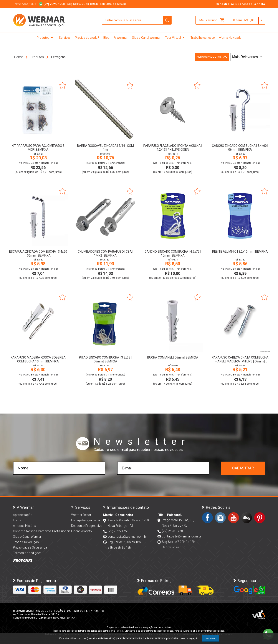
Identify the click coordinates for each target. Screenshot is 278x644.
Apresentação (23, 515)
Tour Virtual (176, 38)
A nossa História (25, 526)
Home (19, 57)
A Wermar (121, 38)
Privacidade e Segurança (30, 547)
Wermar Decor (81, 515)
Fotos (17, 520)
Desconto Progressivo (87, 526)
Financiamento (82, 531)
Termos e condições (27, 553)
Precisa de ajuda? (87, 38)
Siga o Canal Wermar (146, 38)
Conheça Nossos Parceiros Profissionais (42, 531)
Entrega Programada (86, 520)
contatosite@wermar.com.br (127, 537)
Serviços (65, 38)
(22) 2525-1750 (118, 531)
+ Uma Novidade (230, 38)
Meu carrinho (212, 20)
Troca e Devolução (26, 542)
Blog (106, 38)
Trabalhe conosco (203, 38)
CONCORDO (210, 639)
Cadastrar (243, 468)
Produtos (46, 38)
